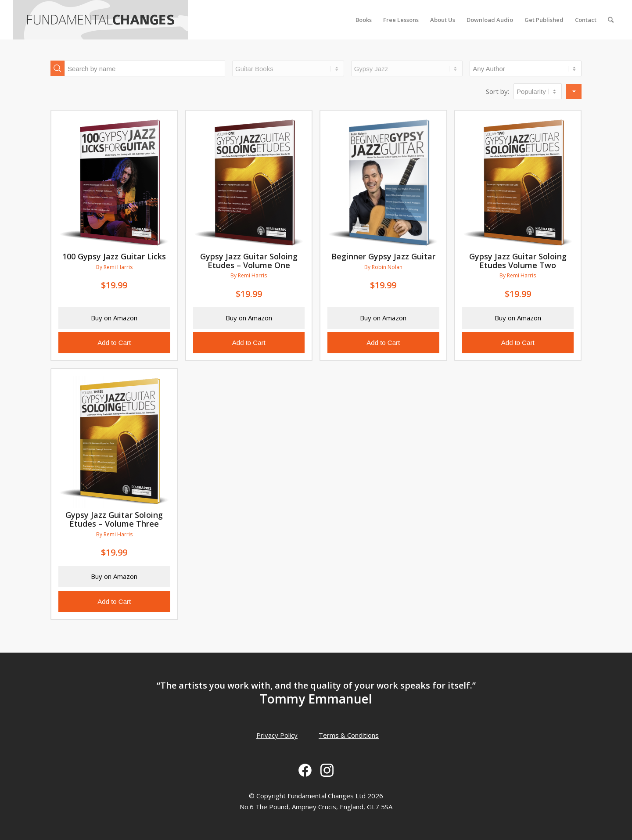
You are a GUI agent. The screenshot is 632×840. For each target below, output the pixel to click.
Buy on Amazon (114, 318)
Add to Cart (114, 343)
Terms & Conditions (349, 735)
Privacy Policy (277, 735)
